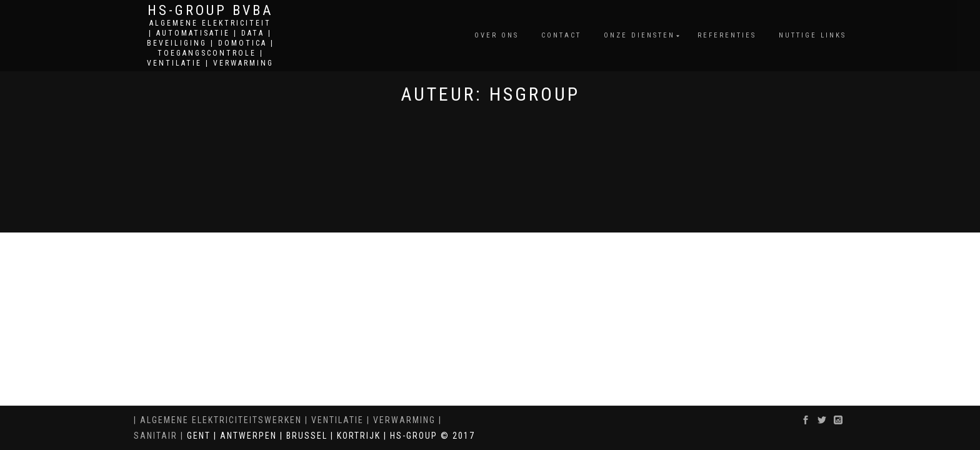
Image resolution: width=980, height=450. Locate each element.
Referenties (727, 35)
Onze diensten (639, 35)
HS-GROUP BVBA (210, 11)
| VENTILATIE (333, 420)
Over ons (497, 35)
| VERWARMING (400, 420)
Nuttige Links (812, 35)
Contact (561, 35)
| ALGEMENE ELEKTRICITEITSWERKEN (218, 420)
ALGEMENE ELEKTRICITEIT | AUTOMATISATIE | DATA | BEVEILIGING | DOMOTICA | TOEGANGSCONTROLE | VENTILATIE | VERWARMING (211, 43)
